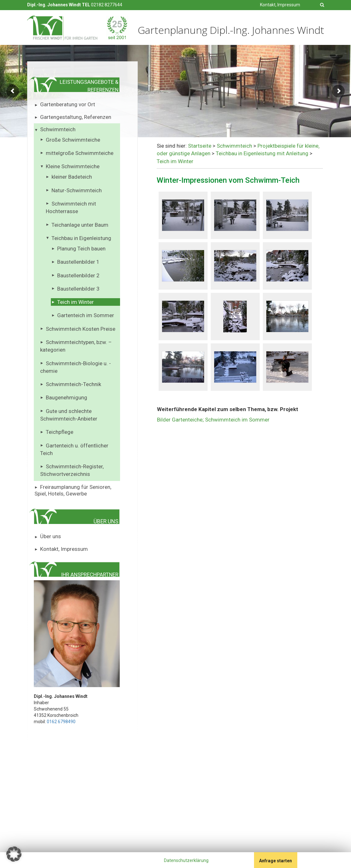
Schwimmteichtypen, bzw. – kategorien (76, 346)
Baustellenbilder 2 (78, 275)
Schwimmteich (58, 129)
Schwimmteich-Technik (73, 384)
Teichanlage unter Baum (80, 225)
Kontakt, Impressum (280, 5)
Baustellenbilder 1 (78, 262)
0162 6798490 (61, 722)
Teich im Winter (76, 302)
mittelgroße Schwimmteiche (80, 153)
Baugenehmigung (67, 397)
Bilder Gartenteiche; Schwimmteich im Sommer (213, 420)
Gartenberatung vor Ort (68, 104)
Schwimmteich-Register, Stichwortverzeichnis (72, 470)
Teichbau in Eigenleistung (81, 238)
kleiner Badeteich (72, 177)
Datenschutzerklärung (186, 860)
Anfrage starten (275, 861)
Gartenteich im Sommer (86, 315)
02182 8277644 (107, 5)
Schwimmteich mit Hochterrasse (71, 207)
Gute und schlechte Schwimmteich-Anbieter (69, 415)
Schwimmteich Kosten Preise (81, 329)
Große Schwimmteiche (73, 140)
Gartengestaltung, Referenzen (76, 117)
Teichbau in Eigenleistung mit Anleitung (262, 153)
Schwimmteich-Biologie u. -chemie (76, 367)
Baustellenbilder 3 (78, 289)
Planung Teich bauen (81, 249)
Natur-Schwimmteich (77, 190)
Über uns (51, 536)
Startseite (200, 146)
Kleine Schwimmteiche (73, 166)
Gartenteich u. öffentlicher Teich (74, 449)
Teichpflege (60, 432)
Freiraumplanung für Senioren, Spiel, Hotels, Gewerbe (73, 490)
